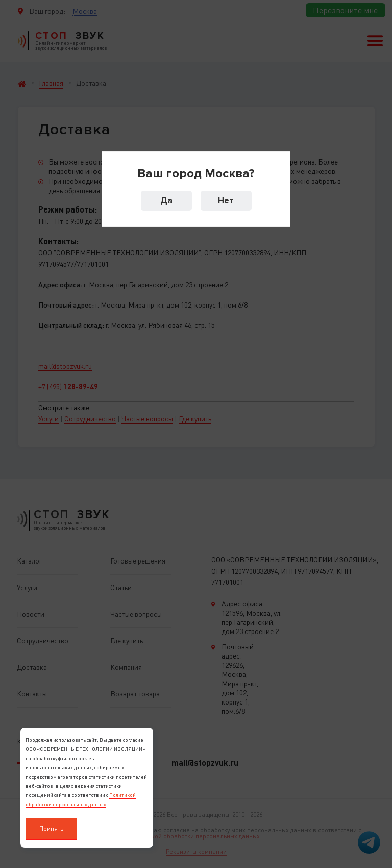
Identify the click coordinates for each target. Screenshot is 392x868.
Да (166, 201)
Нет (226, 201)
